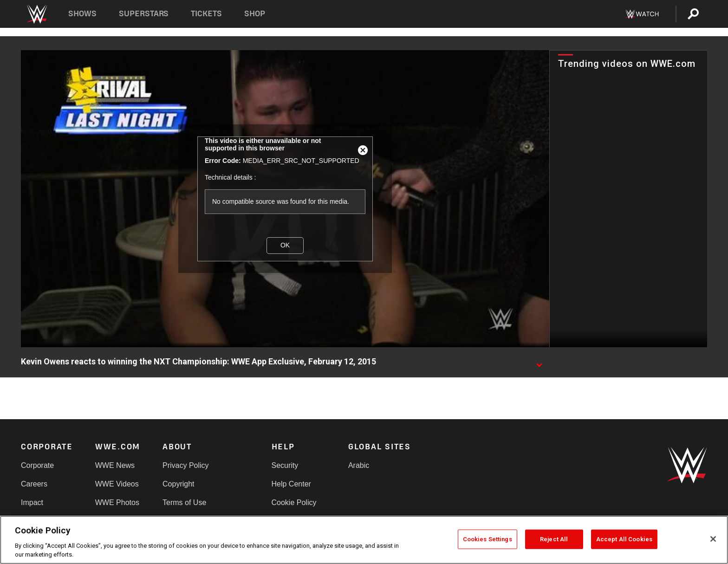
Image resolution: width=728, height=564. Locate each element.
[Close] (713, 539)
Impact (32, 502)
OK (285, 245)
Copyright (178, 484)
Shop (255, 14)
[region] (364, 540)
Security (285, 465)
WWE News (115, 465)
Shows (82, 14)
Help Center (291, 484)
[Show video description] (539, 362)
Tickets (206, 14)
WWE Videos (117, 484)
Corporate (37, 465)
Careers (34, 484)
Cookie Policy (294, 502)
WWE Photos (117, 502)
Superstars (144, 14)
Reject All (554, 539)
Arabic (359, 465)
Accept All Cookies (624, 539)
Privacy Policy (186, 465)
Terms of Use (184, 502)
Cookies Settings (487, 539)
